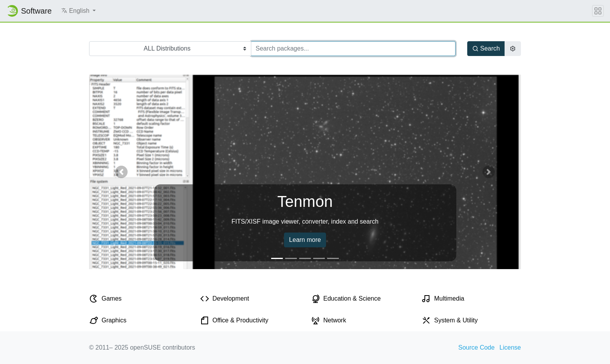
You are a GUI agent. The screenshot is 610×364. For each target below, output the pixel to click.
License (510, 347)
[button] (78, 11)
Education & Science (352, 298)
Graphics (114, 320)
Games (112, 298)
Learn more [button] (305, 240)
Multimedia (449, 298)
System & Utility (456, 320)
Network (335, 320)
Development (231, 298)
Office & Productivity (240, 320)
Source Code (476, 347)
